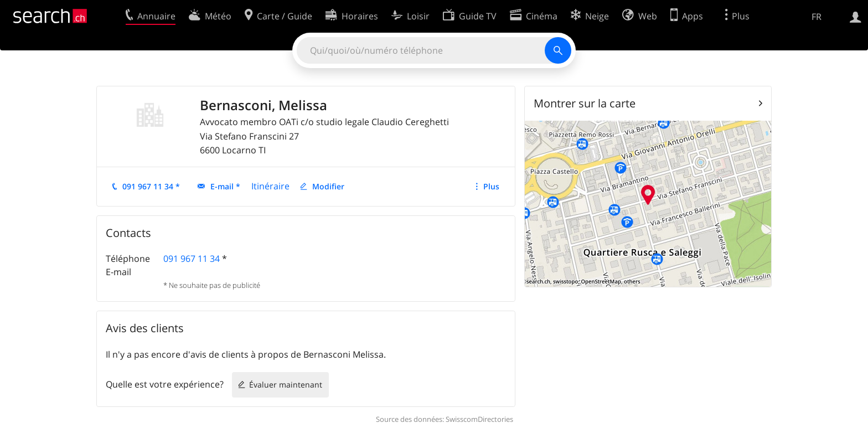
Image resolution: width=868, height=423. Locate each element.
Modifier (328, 186)
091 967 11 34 (192, 259)
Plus (491, 186)
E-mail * (225, 186)
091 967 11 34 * (151, 186)
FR (817, 17)
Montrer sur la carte (585, 103)
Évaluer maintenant (286, 385)
